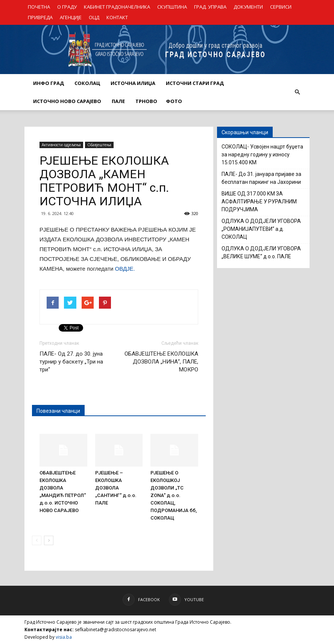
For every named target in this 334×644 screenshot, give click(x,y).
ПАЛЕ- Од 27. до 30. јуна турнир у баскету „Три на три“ (71, 362)
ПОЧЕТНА (39, 7)
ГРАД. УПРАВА (210, 7)
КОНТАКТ (117, 17)
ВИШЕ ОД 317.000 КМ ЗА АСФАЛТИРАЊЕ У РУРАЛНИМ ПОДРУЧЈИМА (259, 202)
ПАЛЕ (118, 101)
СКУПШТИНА (172, 7)
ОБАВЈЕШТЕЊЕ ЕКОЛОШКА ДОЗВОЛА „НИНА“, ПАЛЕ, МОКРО (161, 362)
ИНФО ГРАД (49, 83)
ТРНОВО (146, 101)
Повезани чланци (58, 411)
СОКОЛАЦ (87, 83)
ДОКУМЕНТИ (248, 7)
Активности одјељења (61, 145)
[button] (297, 92)
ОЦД (94, 17)
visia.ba (64, 637)
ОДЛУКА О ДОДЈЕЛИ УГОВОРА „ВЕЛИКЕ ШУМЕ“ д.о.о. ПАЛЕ (261, 252)
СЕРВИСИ (281, 7)
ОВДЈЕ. (124, 269)
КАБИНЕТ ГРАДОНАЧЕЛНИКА (117, 7)
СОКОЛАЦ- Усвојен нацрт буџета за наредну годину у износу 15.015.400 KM (262, 155)
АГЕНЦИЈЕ (71, 17)
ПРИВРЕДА (40, 17)
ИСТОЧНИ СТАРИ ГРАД (195, 83)
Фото (174, 101)
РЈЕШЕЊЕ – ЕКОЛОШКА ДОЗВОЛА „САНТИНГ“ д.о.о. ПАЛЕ (116, 488)
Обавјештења (99, 145)
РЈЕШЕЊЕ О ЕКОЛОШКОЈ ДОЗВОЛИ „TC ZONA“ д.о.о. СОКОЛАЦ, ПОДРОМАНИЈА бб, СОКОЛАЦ (174, 495)
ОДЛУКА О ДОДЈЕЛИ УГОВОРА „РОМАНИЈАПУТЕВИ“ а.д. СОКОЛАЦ (261, 229)
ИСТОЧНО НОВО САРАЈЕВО (67, 101)
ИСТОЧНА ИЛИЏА (133, 83)
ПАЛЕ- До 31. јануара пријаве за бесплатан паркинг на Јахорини (261, 178)
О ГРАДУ (67, 7)
